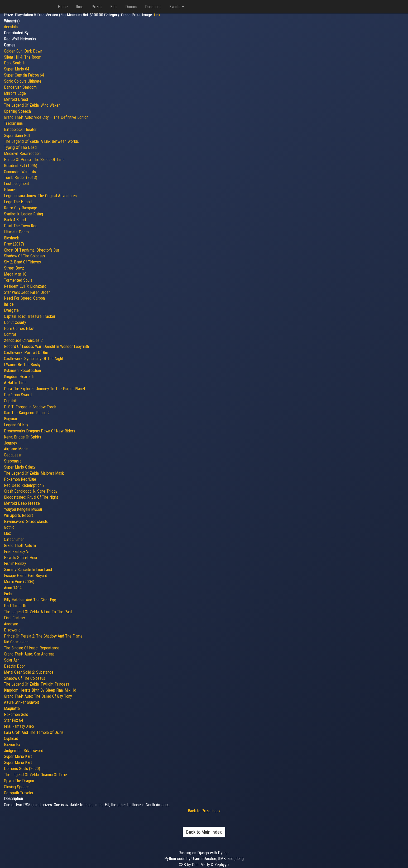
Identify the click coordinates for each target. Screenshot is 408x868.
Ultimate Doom (16, 232)
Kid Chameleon (16, 642)
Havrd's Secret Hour (21, 558)
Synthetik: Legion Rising (23, 214)
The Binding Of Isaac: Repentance (32, 648)
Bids (114, 7)
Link (157, 15)
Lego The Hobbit (18, 202)
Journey (11, 443)
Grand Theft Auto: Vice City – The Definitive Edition (46, 117)
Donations (153, 7)
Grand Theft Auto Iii (20, 546)
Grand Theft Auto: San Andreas (29, 654)
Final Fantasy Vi (17, 552)
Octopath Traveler (19, 793)
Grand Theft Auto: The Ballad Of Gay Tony (38, 696)
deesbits (11, 27)
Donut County (15, 322)
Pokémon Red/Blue (20, 479)
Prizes (97, 7)
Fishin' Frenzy (15, 563)
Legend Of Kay (16, 425)
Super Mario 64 (17, 69)
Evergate (11, 310)
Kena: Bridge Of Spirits (23, 437)
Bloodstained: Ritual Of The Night (31, 497)
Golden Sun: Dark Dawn (23, 51)
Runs (80, 7)
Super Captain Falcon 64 (24, 75)
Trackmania (13, 123)
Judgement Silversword (24, 751)
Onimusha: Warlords (20, 172)
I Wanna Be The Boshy (22, 365)
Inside (9, 304)
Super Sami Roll (17, 136)
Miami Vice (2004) (19, 582)
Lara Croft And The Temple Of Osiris (34, 732)
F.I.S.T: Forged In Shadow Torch (30, 407)
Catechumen (14, 539)
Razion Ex (12, 745)
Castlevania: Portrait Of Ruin (27, 353)
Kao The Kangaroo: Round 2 (27, 413)
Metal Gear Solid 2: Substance (29, 672)
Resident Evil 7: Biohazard (25, 286)
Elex (7, 533)
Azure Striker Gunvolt (21, 702)
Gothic (9, 527)
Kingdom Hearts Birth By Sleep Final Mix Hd (40, 690)
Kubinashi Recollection (22, 371)
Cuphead (11, 739)
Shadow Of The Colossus (25, 256)
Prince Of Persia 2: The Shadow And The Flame (43, 636)
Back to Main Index (204, 832)
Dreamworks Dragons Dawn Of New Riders (40, 431)
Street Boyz (14, 268)
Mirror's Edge (15, 93)
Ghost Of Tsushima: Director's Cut (32, 250)
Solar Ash (12, 660)
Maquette (12, 708)
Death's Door (15, 666)
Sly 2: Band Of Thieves (22, 262)
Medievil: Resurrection (22, 154)
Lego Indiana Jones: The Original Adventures (40, 196)
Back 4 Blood (15, 220)
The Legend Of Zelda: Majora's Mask (34, 473)
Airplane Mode (16, 449)
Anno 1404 (13, 588)
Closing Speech (17, 787)
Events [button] (177, 7)
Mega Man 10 (15, 274)
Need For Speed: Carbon (24, 298)
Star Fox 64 (14, 720)
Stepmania (13, 461)
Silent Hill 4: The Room (23, 57)
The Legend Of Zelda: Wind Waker (32, 105)
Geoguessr (13, 455)
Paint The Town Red (21, 226)
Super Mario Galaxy (20, 467)
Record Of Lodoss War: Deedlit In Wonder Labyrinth (46, 346)
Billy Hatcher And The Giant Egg (30, 600)
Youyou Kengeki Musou (23, 509)
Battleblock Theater (20, 129)
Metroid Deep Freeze (22, 503)
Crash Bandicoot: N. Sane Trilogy (31, 491)
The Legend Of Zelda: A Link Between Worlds (41, 141)
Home (63, 7)
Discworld (12, 630)
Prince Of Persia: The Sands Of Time (34, 160)
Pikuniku (11, 190)
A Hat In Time (15, 383)
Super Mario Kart (18, 756)
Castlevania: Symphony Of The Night (34, 359)
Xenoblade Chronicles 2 (23, 340)
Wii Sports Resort (18, 515)
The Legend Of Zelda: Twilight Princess (37, 684)
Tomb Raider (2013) (21, 178)
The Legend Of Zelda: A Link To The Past (38, 612)
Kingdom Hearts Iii (19, 377)
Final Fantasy (15, 618)
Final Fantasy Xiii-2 (19, 726)
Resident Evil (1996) (21, 166)
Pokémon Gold (16, 714)
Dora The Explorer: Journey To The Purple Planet (45, 389)
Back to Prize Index (204, 811)
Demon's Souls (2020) (22, 769)
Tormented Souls (18, 280)
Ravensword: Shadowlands (26, 522)
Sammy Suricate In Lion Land (28, 570)
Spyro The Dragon (19, 781)
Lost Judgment (16, 184)
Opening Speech (17, 111)
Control (10, 334)
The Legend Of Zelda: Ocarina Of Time (35, 775)
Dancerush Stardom (20, 87)
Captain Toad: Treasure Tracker (30, 316)
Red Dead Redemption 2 (24, 485)
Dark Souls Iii (15, 63)
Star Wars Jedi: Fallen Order (27, 292)
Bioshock (11, 238)
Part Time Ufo (16, 606)
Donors (131, 7)
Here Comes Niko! (19, 329)
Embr (8, 594)
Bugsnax (11, 419)
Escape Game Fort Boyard (26, 576)
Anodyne (11, 624)
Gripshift (11, 401)
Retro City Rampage (21, 208)
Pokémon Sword (18, 395)
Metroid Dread (16, 99)
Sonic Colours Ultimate (23, 81)
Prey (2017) (14, 244)
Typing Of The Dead (20, 147)
